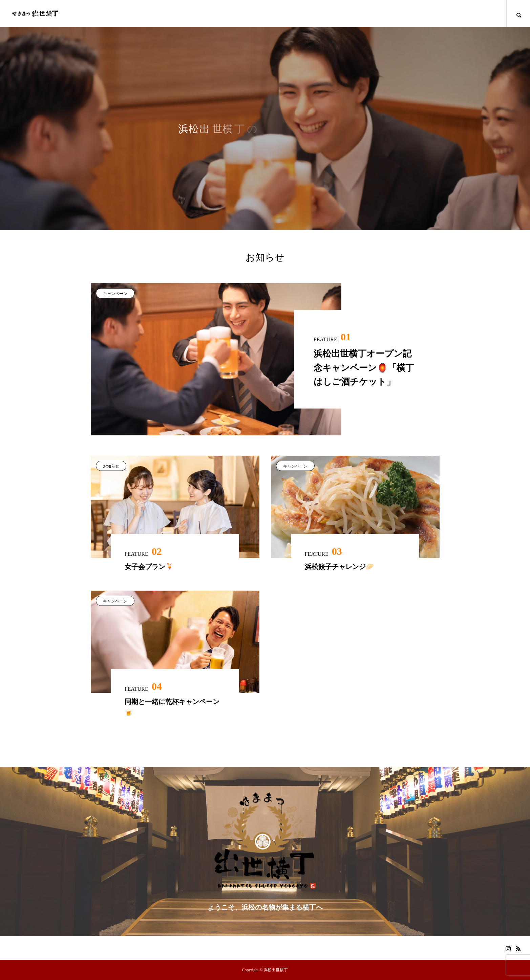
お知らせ (111, 466)
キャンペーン (115, 294)
